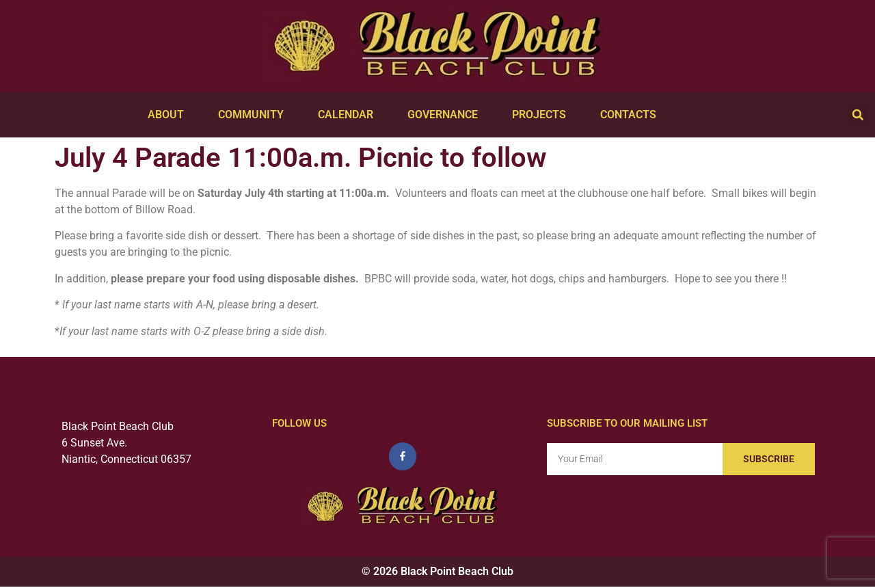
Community (254, 115)
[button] (858, 115)
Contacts (632, 115)
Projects (542, 115)
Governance (446, 115)
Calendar (349, 115)
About (169, 115)
